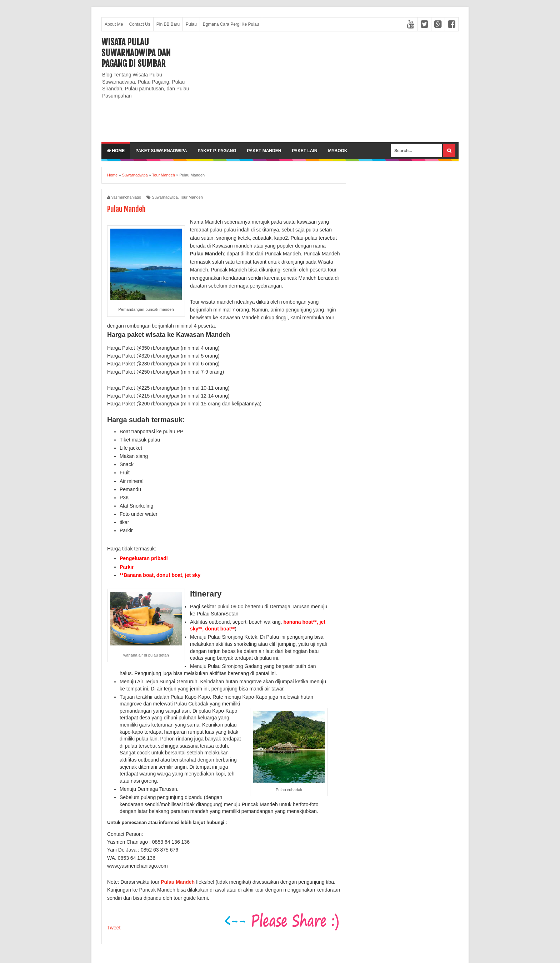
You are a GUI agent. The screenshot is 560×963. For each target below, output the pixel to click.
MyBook (337, 151)
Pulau (191, 24)
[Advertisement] (329, 87)
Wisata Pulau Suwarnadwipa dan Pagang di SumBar (136, 53)
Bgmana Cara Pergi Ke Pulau (231, 24)
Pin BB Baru (168, 24)
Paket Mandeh (264, 151)
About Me (114, 24)
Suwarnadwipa (165, 197)
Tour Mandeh (191, 197)
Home (116, 151)
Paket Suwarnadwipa (161, 151)
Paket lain (304, 151)
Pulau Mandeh (178, 882)
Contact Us (139, 24)
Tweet (114, 928)
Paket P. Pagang (217, 151)
